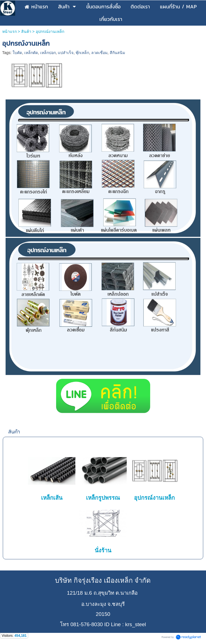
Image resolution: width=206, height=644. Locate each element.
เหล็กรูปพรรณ (103, 498)
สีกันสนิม (117, 53)
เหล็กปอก (48, 53)
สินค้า (26, 31)
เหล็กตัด (31, 53)
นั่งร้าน (103, 550)
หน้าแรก (9, 31)
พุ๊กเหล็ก (82, 53)
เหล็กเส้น (52, 498)
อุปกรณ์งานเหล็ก (154, 498)
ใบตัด (17, 53)
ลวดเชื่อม (99, 53)
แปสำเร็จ (66, 53)
